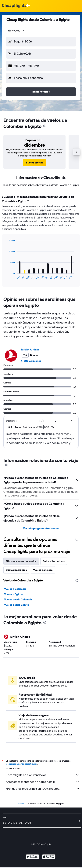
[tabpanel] (41, 242)
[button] (41, 42)
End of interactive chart (7, 277)
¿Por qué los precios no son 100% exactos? (43, 789)
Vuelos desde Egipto (17, 605)
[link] (35, 163)
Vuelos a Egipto (14, 594)
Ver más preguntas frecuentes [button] (41, 528)
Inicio (21, 804)
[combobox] (16, 31)
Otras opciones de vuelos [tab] (21, 561)
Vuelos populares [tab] (16, 570)
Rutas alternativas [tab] (54, 561)
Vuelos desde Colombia (18, 599)
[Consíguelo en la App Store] (49, 857)
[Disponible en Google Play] (32, 857)
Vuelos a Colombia (15, 589)
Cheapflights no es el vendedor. (43, 775)
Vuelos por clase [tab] (43, 570)
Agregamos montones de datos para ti (43, 782)
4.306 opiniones (31, 361)
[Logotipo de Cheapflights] (14, 6)
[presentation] (45, 126)
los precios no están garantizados (21, 764)
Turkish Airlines (30, 350)
